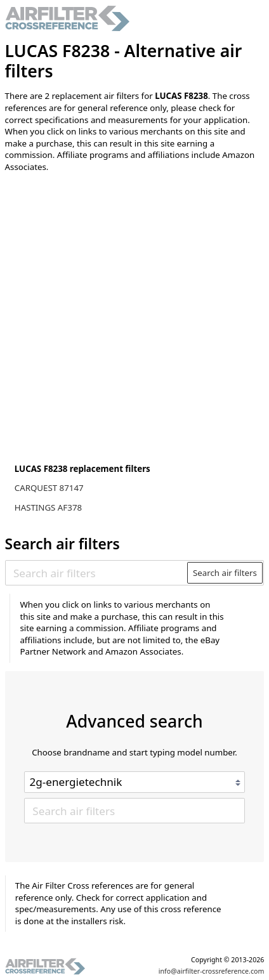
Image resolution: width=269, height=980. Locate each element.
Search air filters (225, 573)
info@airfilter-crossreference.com (212, 971)
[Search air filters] (97, 573)
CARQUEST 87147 (49, 488)
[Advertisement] (134, 321)
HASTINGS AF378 (48, 507)
